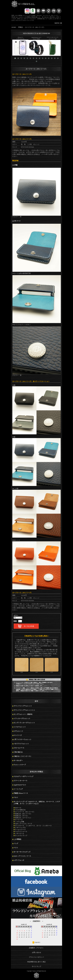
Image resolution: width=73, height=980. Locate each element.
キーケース (19, 820)
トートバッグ (18, 789)
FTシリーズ (18, 735)
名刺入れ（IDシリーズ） (23, 814)
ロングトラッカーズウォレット (24, 723)
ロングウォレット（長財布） (24, 714)
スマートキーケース (20, 781)
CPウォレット (18, 731)
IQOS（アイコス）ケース (22, 856)
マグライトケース (21, 832)
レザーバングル (20, 828)
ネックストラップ (21, 836)
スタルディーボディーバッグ (24, 776)
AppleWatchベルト (20, 785)
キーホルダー (18, 760)
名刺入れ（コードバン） (23, 818)
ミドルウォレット (20, 727)
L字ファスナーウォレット (23, 740)
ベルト (16, 797)
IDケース (18, 808)
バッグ (16, 843)
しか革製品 (17, 839)
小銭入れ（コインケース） (23, 756)
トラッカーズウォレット (22, 719)
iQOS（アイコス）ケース (24, 824)
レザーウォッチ (19, 860)
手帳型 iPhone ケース (21, 793)
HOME (14, 27)
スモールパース (19, 748)
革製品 (20, 27)
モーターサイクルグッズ (22, 852)
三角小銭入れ (18, 752)
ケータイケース (20, 830)
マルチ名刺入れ (20, 810)
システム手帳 (20, 822)
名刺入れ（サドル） (22, 816)
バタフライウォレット (21, 744)
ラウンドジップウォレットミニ (24, 710)
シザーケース (20, 834)
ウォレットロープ (20, 765)
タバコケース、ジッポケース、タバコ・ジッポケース (33, 826)
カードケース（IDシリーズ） (35, 27)
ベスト (16, 848)
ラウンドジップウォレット (23, 706)
